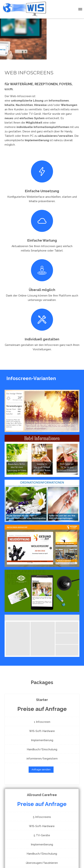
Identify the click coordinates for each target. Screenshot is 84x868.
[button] (80, 9)
